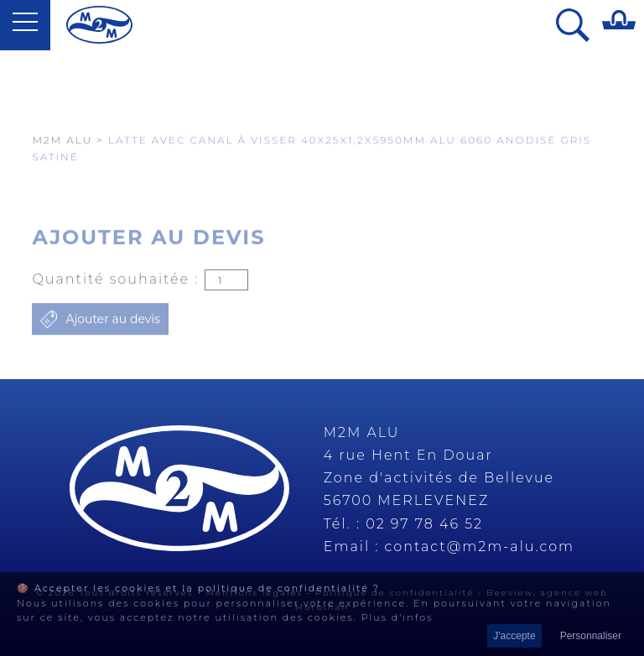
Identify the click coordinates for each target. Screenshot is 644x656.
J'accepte (514, 636)
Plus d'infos (397, 617)
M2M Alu (62, 175)
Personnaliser (591, 636)
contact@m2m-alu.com (480, 547)
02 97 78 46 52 (424, 524)
